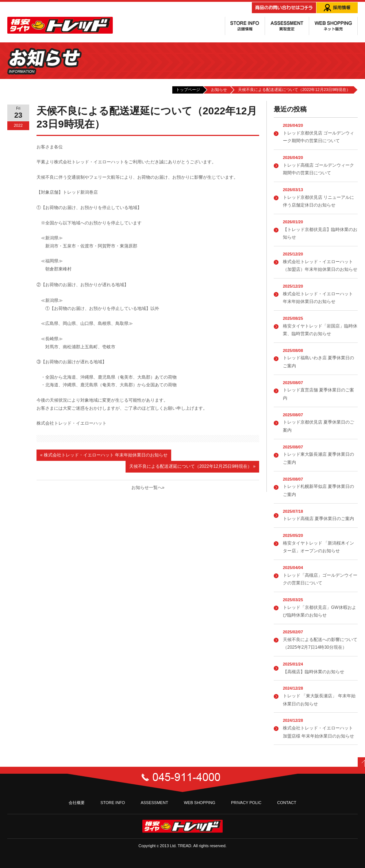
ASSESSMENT (154, 803)
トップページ (188, 90)
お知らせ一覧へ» (148, 488)
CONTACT (287, 803)
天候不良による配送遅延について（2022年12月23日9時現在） (294, 90)
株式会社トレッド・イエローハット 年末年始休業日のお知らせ (104, 455)
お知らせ (219, 90)
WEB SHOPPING (200, 803)
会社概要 (77, 803)
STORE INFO (113, 803)
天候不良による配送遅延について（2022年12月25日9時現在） (192, 466)
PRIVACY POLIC (246, 803)
